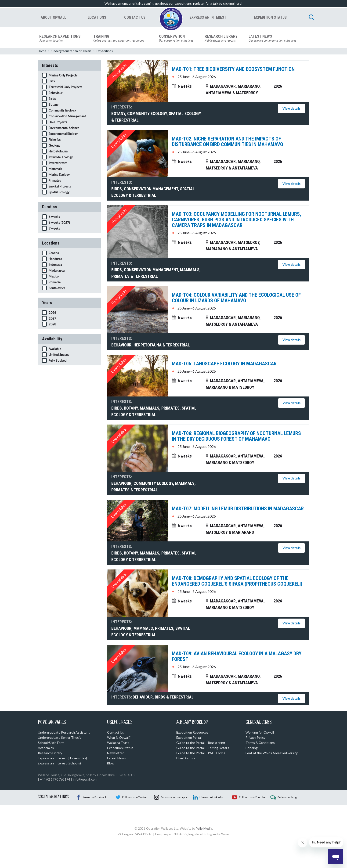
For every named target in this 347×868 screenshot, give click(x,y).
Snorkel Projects (60, 187)
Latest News (116, 759)
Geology (54, 146)
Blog (110, 764)
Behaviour (56, 94)
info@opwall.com (85, 780)
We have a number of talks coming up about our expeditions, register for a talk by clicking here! (173, 3)
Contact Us (116, 733)
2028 (52, 325)
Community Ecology (62, 111)
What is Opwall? (119, 738)
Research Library (50, 754)
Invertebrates (58, 164)
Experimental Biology (63, 134)
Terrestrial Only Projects (65, 88)
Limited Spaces (59, 355)
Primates (55, 181)
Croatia (54, 254)
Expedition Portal (189, 738)
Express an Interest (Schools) (59, 764)
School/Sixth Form (51, 743)
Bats (52, 82)
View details (291, 109)
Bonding (252, 748)
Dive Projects (58, 123)
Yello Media (204, 853)
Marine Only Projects (63, 76)
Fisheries (55, 140)
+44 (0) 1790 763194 (55, 780)
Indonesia (55, 265)
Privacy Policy (255, 738)
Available (55, 349)
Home (42, 52)
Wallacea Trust (118, 743)
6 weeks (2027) (59, 223)
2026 (52, 313)
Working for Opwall (260, 733)
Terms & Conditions (260, 743)
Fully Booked (58, 361)
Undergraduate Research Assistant (64, 733)
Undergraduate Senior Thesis (71, 52)
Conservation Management (67, 117)
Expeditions (105, 52)
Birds (52, 99)
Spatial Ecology (59, 193)
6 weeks (54, 217)
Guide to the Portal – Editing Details (203, 748)
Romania (55, 283)
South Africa (57, 289)
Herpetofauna (58, 152)
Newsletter (116, 754)
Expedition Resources (192, 733)
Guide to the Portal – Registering (201, 743)
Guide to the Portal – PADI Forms (201, 754)
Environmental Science (64, 129)
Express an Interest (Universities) (62, 759)
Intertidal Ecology (61, 158)
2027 (52, 319)
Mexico (54, 277)
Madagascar (57, 271)
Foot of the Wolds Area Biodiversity (272, 754)
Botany (54, 105)
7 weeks (54, 229)
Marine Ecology (59, 175)
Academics (46, 748)
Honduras (55, 259)
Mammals (55, 169)
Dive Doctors (186, 759)
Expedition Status (120, 748)
